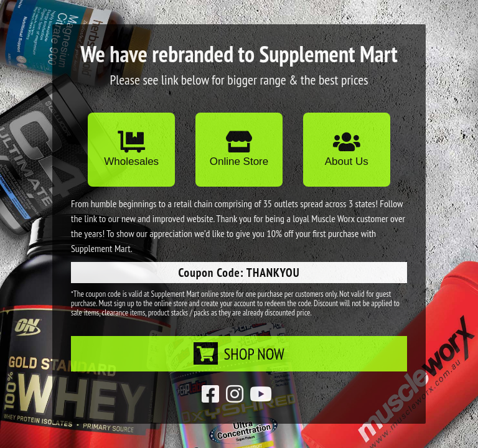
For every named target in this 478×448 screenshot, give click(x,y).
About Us (347, 149)
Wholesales (131, 149)
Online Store (239, 149)
